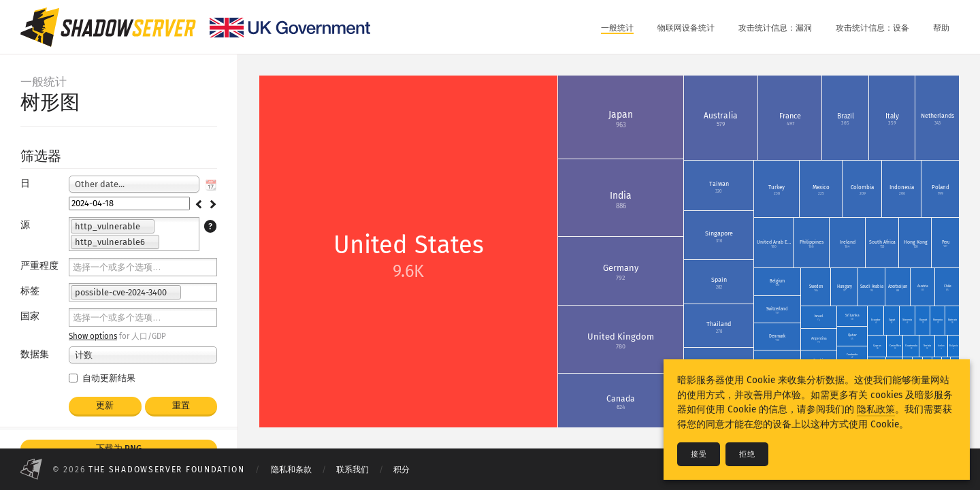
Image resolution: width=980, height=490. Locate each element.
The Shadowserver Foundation (167, 470)
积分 (402, 470)
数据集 (35, 354)
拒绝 (747, 454)
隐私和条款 (291, 470)
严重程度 (39, 266)
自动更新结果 (102, 378)
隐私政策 (876, 409)
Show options (93, 336)
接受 (699, 454)
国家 (30, 316)
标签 (30, 291)
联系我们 (353, 470)
